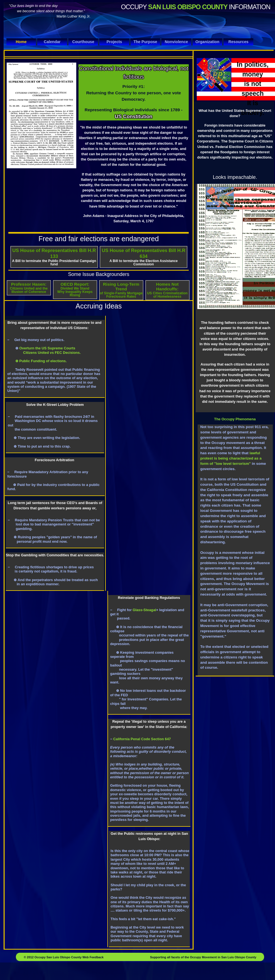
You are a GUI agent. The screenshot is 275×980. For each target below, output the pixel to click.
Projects (114, 42)
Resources (239, 42)
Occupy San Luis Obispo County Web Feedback (69, 957)
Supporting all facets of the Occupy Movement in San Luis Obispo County (203, 957)
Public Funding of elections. (43, 361)
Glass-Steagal (144, 610)
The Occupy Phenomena (235, 419)
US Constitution (133, 117)
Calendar (52, 42)
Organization (207, 42)
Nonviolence (176, 42)
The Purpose (145, 42)
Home (21, 42)
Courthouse (83, 42)
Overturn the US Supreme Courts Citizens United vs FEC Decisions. (44, 350)
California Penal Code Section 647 (142, 739)
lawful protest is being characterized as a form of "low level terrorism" (231, 458)
